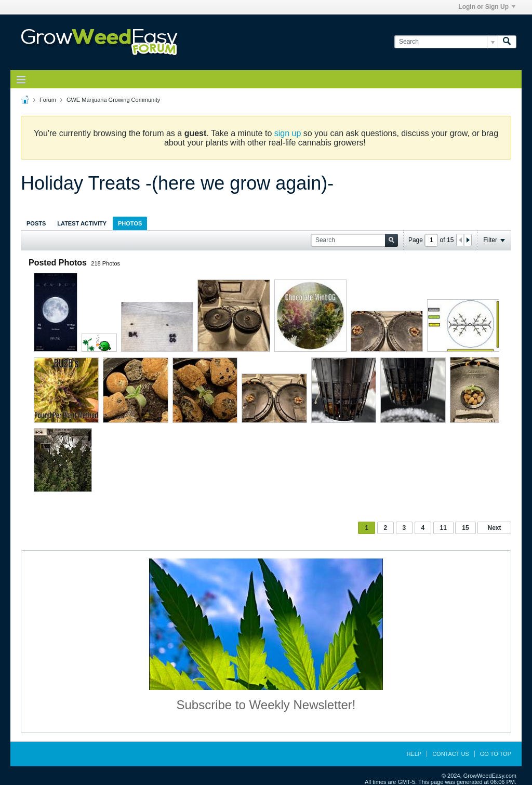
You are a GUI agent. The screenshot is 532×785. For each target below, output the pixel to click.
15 (465, 528)
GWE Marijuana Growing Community (113, 100)
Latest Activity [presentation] (82, 223)
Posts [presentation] (36, 223)
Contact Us (451, 754)
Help (414, 754)
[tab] (36, 223)
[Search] (446, 42)
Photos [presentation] (130, 223)
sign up (288, 133)
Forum (48, 100)
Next (494, 528)
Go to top (496, 754)
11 (443, 528)
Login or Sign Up (487, 7)
